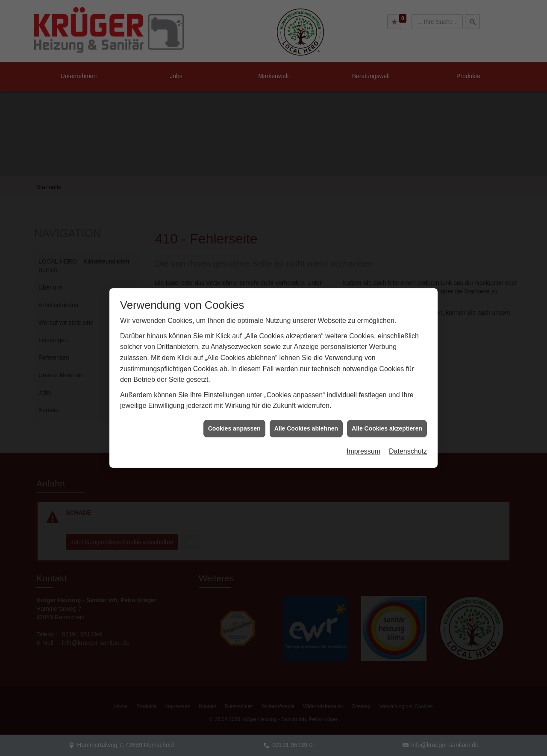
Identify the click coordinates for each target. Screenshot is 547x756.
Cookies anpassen (234, 416)
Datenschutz (408, 439)
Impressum (363, 439)
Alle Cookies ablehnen (306, 416)
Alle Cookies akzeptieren (387, 416)
